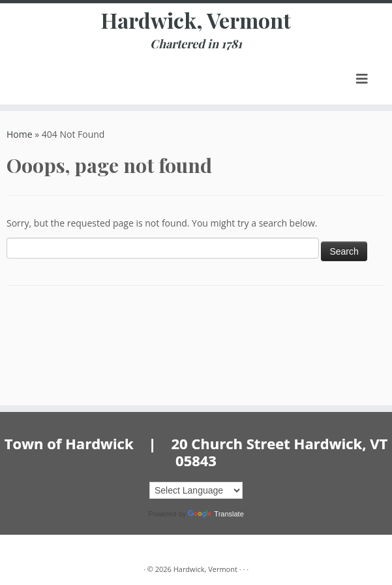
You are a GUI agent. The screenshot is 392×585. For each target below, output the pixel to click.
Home (20, 134)
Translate (216, 514)
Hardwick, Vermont (196, 20)
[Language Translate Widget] (196, 490)
